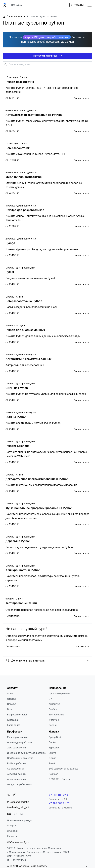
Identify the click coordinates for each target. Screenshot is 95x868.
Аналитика (55, 704)
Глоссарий (13, 720)
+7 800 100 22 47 (59, 795)
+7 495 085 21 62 (59, 803)
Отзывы (11, 699)
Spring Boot (55, 737)
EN (15, 814)
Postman (53, 774)
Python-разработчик (18, 737)
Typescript (54, 748)
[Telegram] (9, 796)
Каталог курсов (17, 17)
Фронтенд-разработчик (20, 742)
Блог (10, 709)
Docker (52, 742)
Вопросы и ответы (17, 715)
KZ (22, 814)
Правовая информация (20, 820)
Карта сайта (14, 725)
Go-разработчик (16, 769)
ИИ (50, 699)
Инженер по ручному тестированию (26, 753)
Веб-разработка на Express (64, 769)
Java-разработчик (17, 748)
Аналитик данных (17, 774)
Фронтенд (54, 720)
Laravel (53, 753)
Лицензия (12, 831)
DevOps (53, 709)
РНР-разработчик (17, 763)
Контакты (12, 836)
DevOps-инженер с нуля (20, 758)
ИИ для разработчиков (19, 784)
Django (52, 758)
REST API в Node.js (59, 779)
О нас (10, 694)
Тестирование (56, 715)
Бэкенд (53, 725)
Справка (12, 704)
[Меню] (90, 5)
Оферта (11, 826)
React (52, 763)
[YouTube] (15, 796)
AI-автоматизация (17, 779)
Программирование (59, 694)
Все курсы (17, 5)
